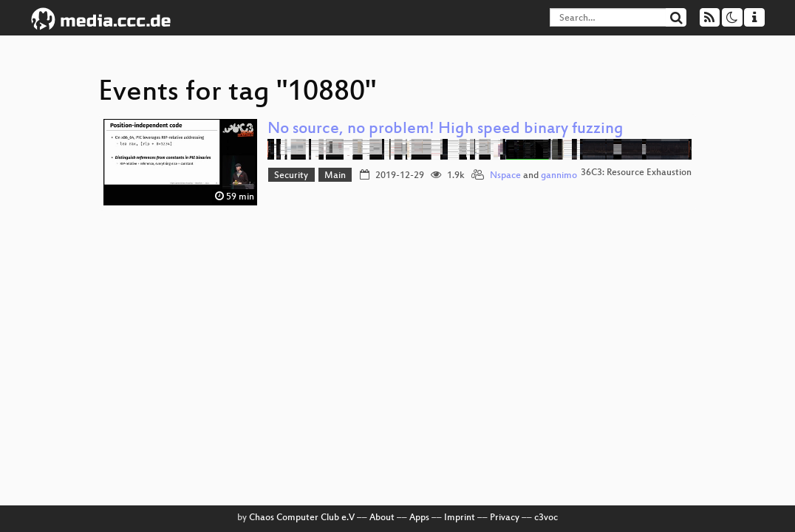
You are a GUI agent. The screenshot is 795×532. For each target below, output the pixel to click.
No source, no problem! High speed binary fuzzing (446, 130)
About (382, 518)
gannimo (559, 176)
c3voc (546, 518)
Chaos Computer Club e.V (302, 518)
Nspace (505, 176)
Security (291, 176)
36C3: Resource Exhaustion (636, 173)
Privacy (505, 518)
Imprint (460, 518)
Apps (419, 518)
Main (335, 176)
